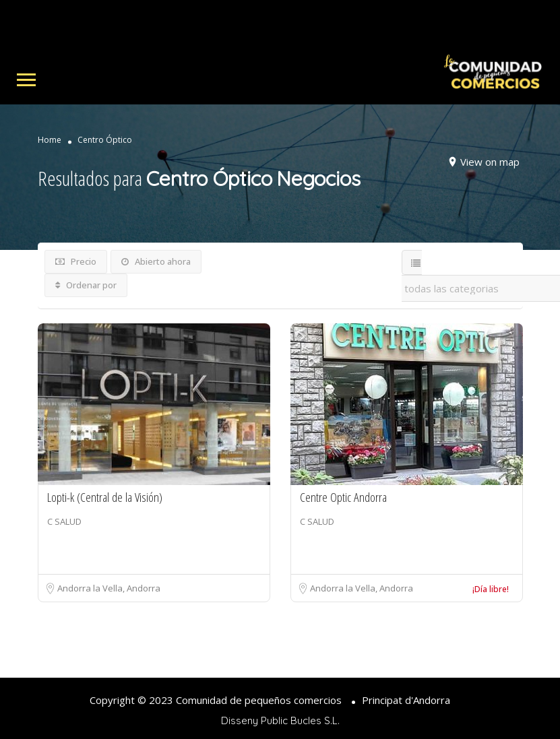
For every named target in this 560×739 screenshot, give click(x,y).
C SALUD (64, 521)
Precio (76, 261)
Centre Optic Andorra (343, 497)
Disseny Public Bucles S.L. (280, 720)
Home (50, 140)
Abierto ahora (156, 261)
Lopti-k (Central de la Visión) (105, 497)
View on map (490, 162)
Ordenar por (86, 285)
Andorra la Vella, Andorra (109, 588)
